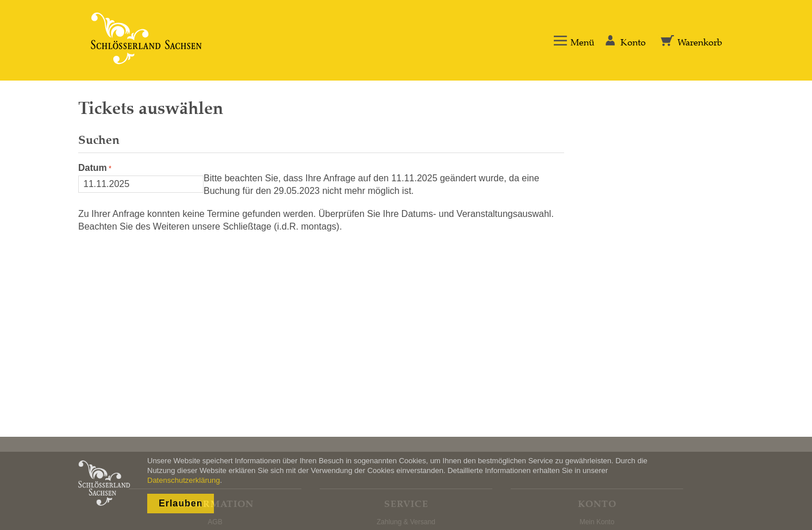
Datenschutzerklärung (183, 480)
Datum (93, 168)
